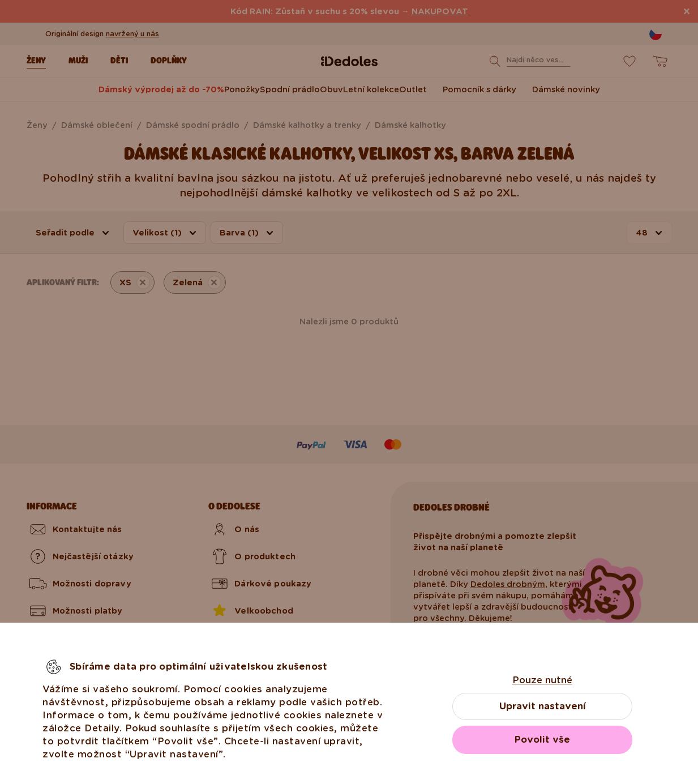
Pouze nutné (542, 680)
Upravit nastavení (543, 706)
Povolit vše (542, 740)
